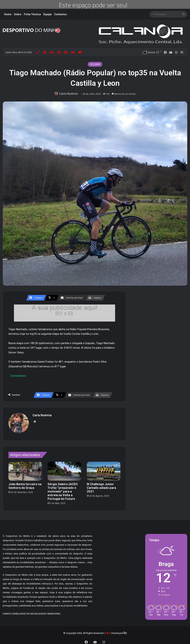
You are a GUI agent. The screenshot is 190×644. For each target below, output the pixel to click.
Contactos (60, 14)
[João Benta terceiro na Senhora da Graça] (25, 469)
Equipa (47, 14)
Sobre (18, 14)
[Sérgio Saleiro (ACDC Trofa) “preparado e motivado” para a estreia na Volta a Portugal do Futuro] (64, 469)
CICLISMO (95, 64)
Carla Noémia (69, 94)
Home (8, 14)
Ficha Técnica (32, 14)
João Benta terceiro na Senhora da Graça (25, 484)
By (125, 631)
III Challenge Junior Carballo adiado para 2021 (101, 486)
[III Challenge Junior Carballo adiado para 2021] (104, 469)
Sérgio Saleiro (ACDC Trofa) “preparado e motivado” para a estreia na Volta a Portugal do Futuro (63, 490)
